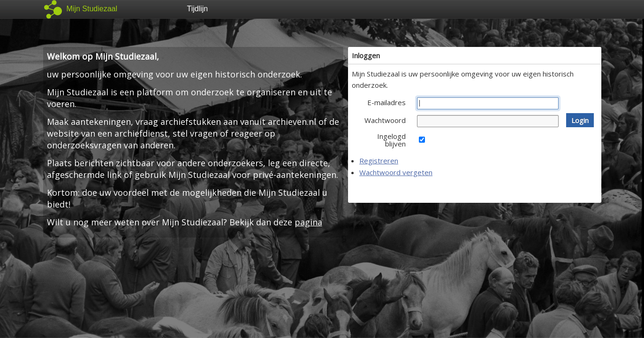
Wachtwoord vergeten (396, 172)
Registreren (379, 161)
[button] (580, 120)
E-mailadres (386, 102)
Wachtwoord (385, 120)
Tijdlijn (198, 9)
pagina (308, 222)
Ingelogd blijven (391, 140)
